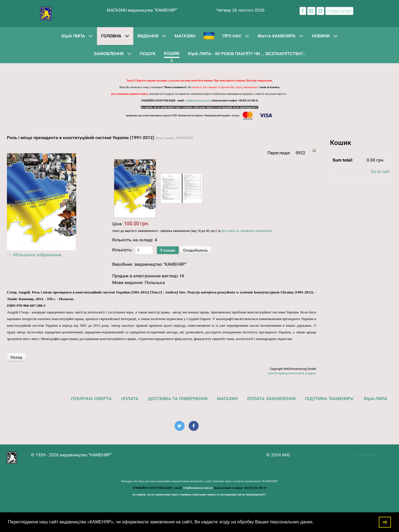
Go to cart (380, 171)
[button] (316, 523)
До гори (364, 455)
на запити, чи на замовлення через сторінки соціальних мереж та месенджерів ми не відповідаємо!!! (199, 107)
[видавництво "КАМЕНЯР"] (46, 13)
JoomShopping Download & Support (292, 373)
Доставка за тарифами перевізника (247, 231)
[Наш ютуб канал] (339, 11)
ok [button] (385, 522)
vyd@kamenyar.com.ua (198, 101)
